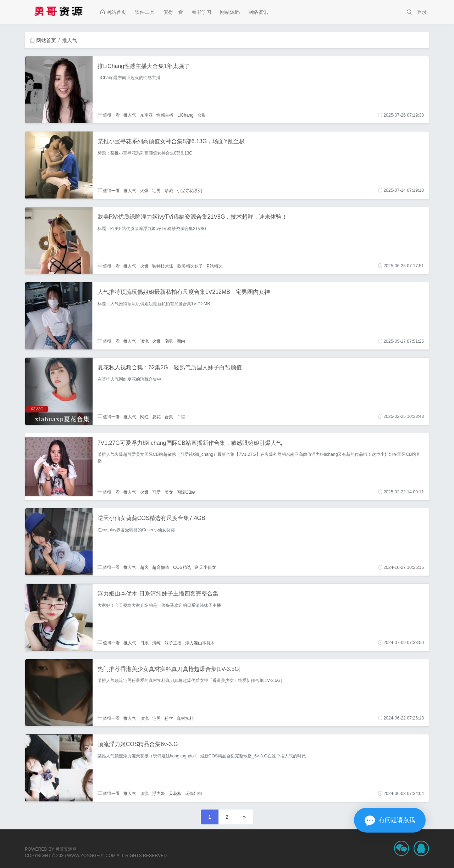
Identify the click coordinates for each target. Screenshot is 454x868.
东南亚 (146, 115)
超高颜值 (161, 567)
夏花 (156, 416)
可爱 (156, 492)
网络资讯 (258, 12)
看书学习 (201, 12)
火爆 (144, 190)
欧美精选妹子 (190, 266)
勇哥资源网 (66, 849)
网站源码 (230, 12)
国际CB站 (186, 492)
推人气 (130, 115)
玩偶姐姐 (194, 794)
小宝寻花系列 (189, 190)
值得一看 (173, 12)
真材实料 (185, 718)
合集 (201, 115)
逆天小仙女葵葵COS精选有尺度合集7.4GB (151, 518)
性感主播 (165, 115)
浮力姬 (159, 794)
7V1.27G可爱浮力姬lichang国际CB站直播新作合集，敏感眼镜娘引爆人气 (190, 443)
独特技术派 (163, 266)
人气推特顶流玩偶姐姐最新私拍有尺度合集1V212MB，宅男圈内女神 (184, 292)
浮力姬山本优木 (200, 643)
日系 (144, 643)
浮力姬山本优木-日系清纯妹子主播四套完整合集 (158, 593)
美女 (169, 492)
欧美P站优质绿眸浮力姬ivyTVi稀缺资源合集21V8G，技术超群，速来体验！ (193, 217)
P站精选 (214, 266)
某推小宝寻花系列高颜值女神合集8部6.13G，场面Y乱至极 (171, 141)
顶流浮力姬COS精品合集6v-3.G (138, 744)
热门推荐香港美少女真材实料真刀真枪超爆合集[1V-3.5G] (169, 669)
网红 (144, 416)
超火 (144, 567)
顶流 (144, 341)
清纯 (156, 643)
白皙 (181, 416)
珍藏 (169, 190)
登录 (422, 12)
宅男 (156, 190)
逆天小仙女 (205, 567)
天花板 (175, 794)
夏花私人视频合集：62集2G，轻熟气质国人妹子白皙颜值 (170, 367)
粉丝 (169, 718)
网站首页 (113, 12)
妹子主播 (173, 643)
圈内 (181, 341)
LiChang (186, 115)
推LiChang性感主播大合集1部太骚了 (144, 66)
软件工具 (145, 12)
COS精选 (182, 567)
